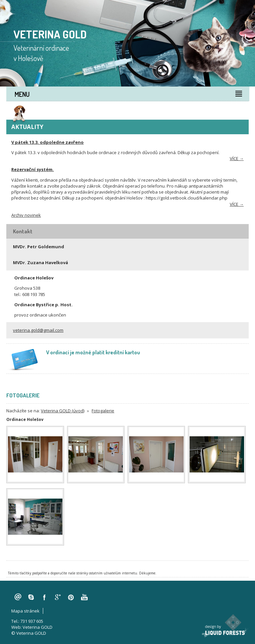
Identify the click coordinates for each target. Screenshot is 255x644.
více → (237, 158)
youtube (84, 597)
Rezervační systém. (33, 169)
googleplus (58, 597)
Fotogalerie (103, 411)
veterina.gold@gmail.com (38, 330)
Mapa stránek (25, 611)
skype (31, 597)
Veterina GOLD (38, 627)
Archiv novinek (26, 215)
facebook (44, 597)
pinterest (71, 597)
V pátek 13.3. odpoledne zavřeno (47, 142)
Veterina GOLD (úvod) (63, 411)
